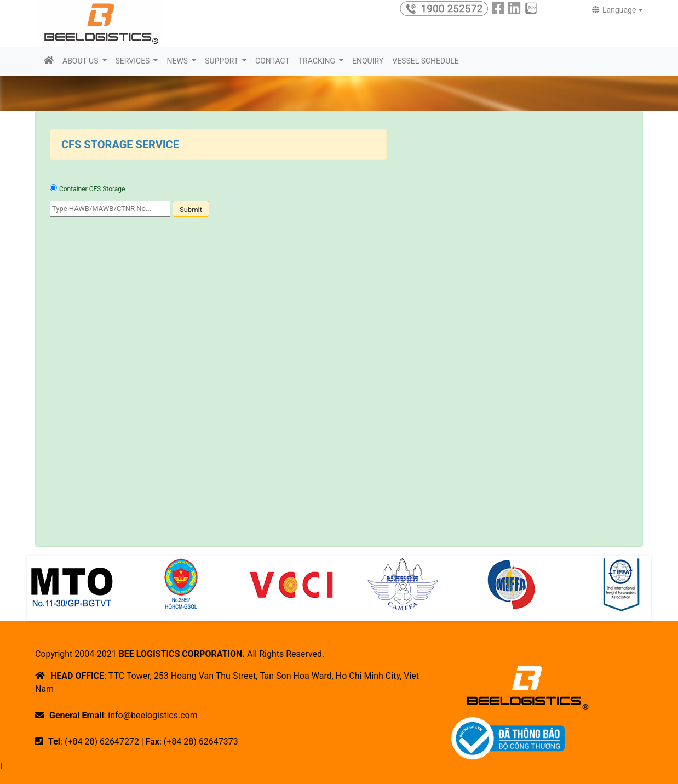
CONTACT (272, 61)
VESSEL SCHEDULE (426, 61)
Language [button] (617, 10)
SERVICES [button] (134, 61)
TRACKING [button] (318, 61)
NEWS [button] (178, 61)
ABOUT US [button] (81, 61)
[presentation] (133, 251)
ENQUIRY (368, 61)
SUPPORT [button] (222, 61)
